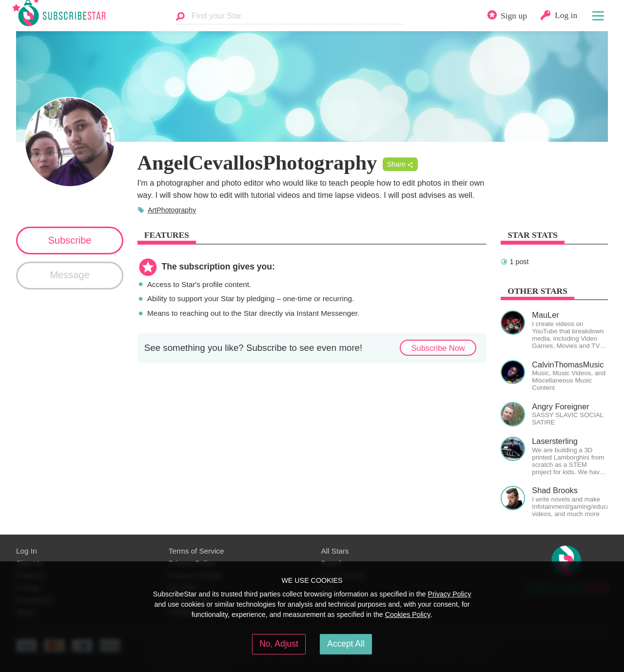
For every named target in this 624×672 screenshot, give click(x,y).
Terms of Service (196, 551)
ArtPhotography (172, 210)
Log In (26, 551)
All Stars (335, 551)
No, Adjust (279, 644)
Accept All (346, 644)
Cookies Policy (408, 614)
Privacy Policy (449, 594)
